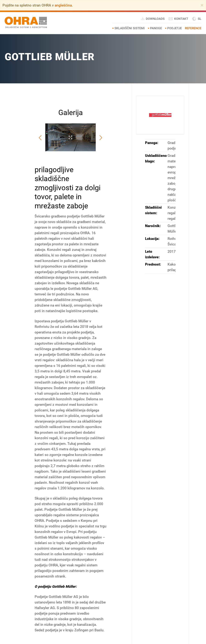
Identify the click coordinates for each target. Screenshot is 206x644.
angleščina (63, 5)
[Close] (202, 5)
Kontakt (178, 19)
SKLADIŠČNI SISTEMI (130, 28)
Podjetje (175, 28)
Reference (193, 28)
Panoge (156, 28)
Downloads (153, 19)
